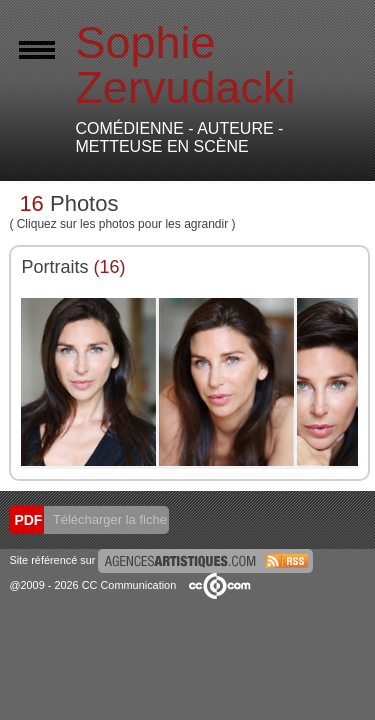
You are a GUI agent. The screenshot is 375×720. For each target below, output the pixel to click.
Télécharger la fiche (108, 519)
